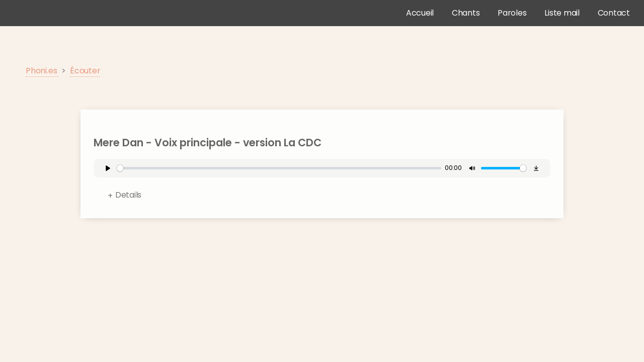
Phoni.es (42, 71)
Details (128, 195)
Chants (466, 13)
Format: (329, 197)
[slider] (279, 168)
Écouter (85, 71)
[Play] (108, 168)
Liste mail (562, 13)
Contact (614, 13)
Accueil (420, 13)
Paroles (512, 13)
